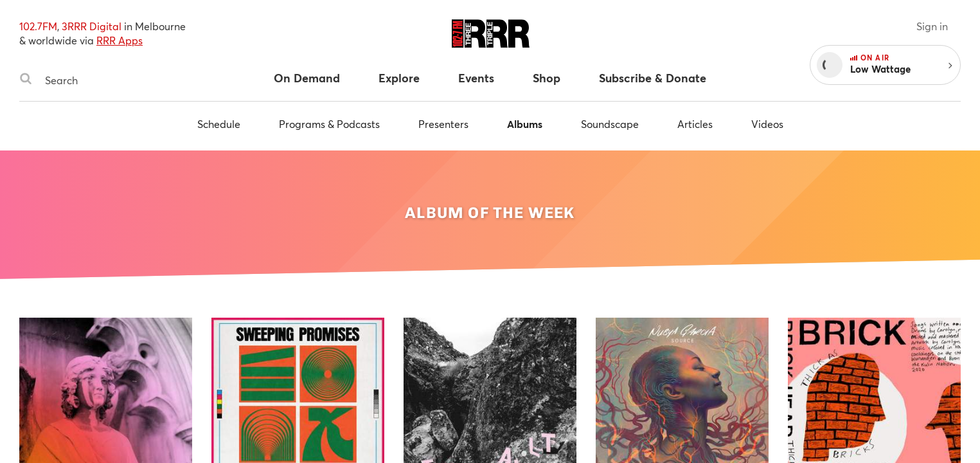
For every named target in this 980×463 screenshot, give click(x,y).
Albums (525, 124)
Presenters (443, 124)
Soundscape (610, 124)
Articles (695, 124)
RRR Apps (120, 40)
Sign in (932, 26)
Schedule (219, 124)
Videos (767, 124)
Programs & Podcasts (329, 124)
